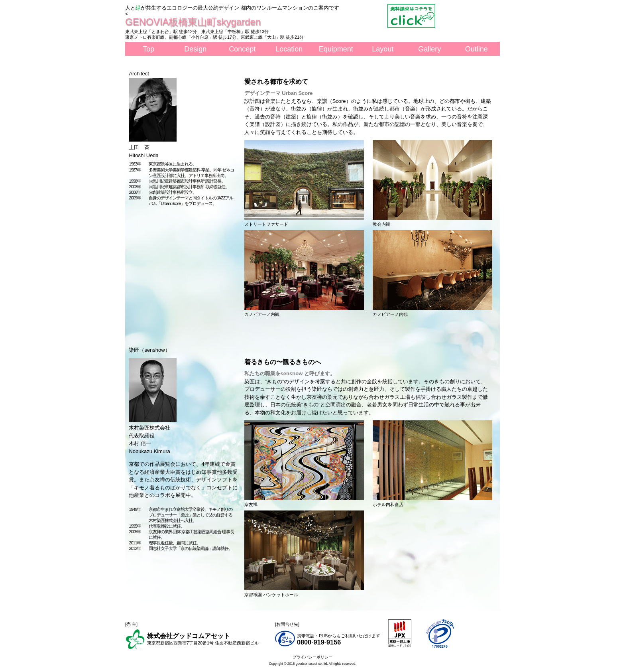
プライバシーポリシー (312, 657)
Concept (242, 49)
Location (289, 49)
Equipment (336, 49)
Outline (477, 49)
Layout (383, 49)
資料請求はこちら (411, 16)
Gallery (429, 49)
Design (195, 49)
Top (148, 49)
